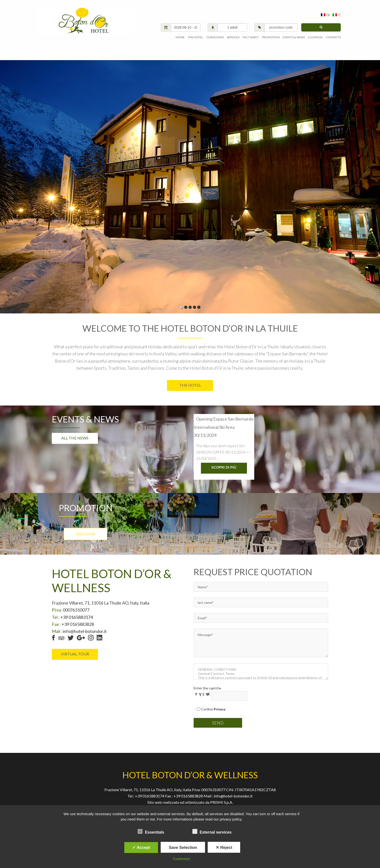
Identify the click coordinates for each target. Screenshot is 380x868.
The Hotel (190, 378)
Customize (181, 859)
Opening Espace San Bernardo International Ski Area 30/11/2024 (224, 420)
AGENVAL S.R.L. (87, 21)
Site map (227, 802)
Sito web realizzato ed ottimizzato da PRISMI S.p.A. (190, 796)
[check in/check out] (186, 21)
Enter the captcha (207, 682)
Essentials (151, 831)
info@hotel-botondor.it (85, 625)
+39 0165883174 (76, 611)
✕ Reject (224, 847)
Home (151, 802)
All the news (75, 431)
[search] (321, 21)
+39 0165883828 (189, 790)
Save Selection (183, 847)
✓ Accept (141, 847)
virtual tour (75, 648)
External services (212, 831)
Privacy (169, 802)
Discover (86, 528)
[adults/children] (232, 21)
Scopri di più (224, 461)
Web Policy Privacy (198, 802)
